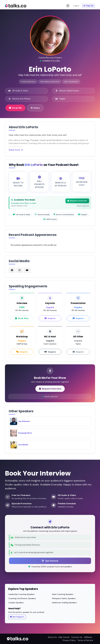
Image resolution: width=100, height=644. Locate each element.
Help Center (64, 637)
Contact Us (77, 637)
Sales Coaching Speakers (63, 594)
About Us (52, 637)
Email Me (15, 108)
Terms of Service (85, 640)
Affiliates (88, 637)
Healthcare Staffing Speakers (64, 603)
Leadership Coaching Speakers (21, 594)
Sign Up (88, 6)
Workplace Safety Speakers (64, 598)
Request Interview (77, 202)
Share (35, 108)
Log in (76, 6)
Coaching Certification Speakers (22, 598)
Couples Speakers (16, 603)
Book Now (22, 320)
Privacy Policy (69, 640)
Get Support (17, 617)
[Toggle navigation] (68, 6)
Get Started (50, 561)
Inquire (50, 320)
